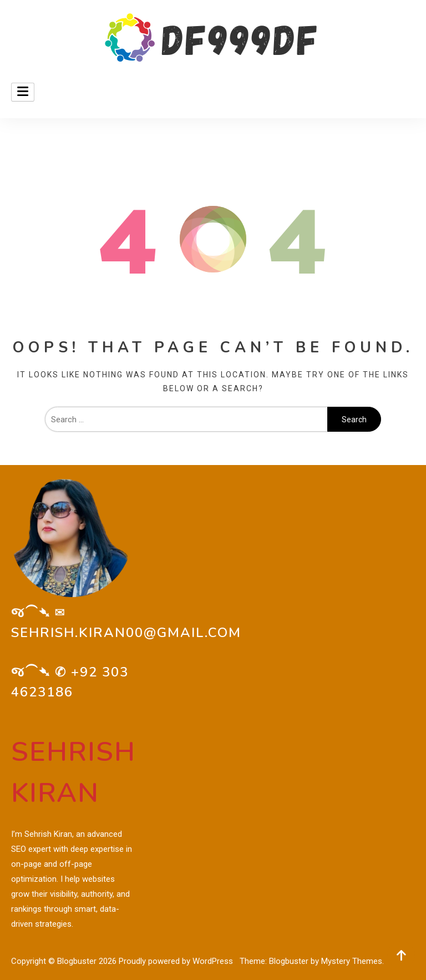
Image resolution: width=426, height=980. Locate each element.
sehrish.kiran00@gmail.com (126, 633)
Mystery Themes (352, 961)
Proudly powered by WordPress (177, 961)
